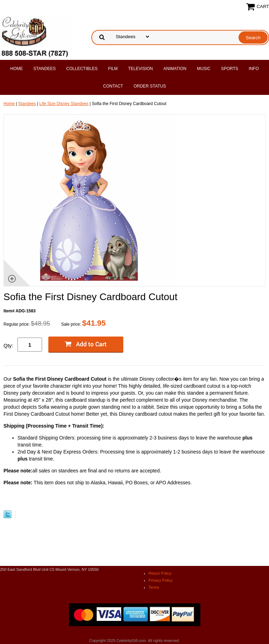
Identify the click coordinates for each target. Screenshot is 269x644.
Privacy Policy (160, 580)
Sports (230, 69)
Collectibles (82, 69)
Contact (113, 86)
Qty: (8, 345)
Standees (44, 69)
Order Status (150, 86)
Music (204, 69)
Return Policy (160, 573)
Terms (154, 587)
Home (16, 69)
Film (113, 69)
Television (141, 69)
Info (254, 69)
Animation (175, 69)
